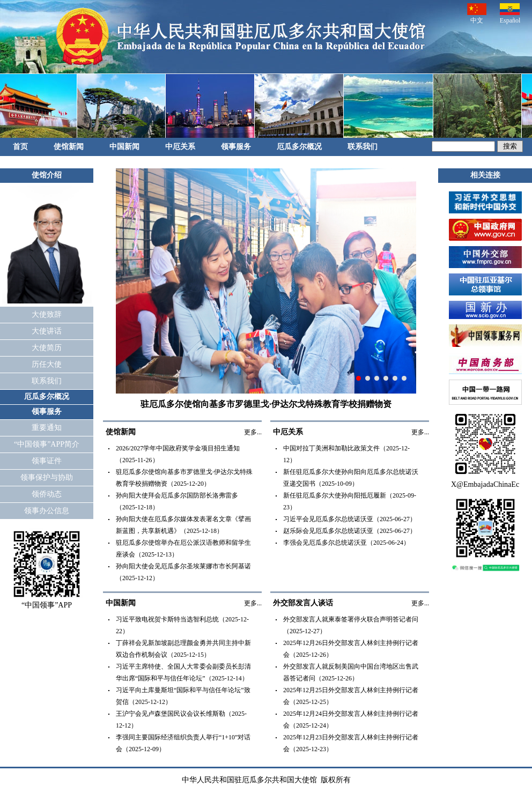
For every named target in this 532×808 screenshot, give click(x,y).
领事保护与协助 (47, 477)
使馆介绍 (47, 175)
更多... (253, 432)
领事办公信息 (47, 511)
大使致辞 (47, 314)
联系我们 (363, 147)
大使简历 (47, 348)
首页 (20, 147)
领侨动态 (47, 494)
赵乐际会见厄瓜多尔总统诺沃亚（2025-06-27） (350, 531)
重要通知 (47, 428)
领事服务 (236, 147)
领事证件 (47, 461)
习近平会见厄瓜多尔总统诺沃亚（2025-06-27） (350, 519)
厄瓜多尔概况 (299, 147)
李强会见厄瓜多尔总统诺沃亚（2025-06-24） (346, 543)
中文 (477, 14)
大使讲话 (47, 331)
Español (510, 14)
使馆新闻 (69, 147)
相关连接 (485, 175)
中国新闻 (124, 147)
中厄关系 (180, 147)
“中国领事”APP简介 (47, 444)
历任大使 (47, 364)
